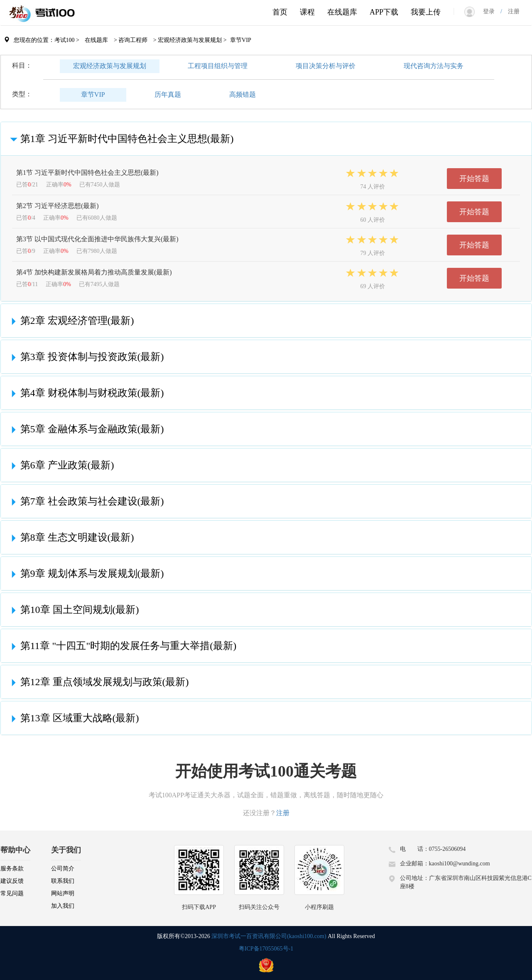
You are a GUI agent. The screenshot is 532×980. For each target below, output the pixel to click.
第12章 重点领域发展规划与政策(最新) (98, 682)
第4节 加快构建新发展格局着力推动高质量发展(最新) (94, 272)
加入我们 (63, 906)
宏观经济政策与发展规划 (110, 66)
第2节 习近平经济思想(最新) (58, 206)
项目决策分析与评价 (326, 66)
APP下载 (384, 12)
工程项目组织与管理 (218, 66)
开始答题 (474, 179)
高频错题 (243, 94)
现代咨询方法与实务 (434, 66)
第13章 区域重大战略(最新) (73, 718)
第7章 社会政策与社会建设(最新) (86, 501)
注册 (511, 11)
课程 (307, 12)
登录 (492, 11)
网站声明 (63, 893)
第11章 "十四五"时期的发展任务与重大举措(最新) (122, 646)
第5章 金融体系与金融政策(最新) (86, 429)
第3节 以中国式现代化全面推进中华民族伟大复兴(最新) (97, 239)
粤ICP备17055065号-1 (266, 949)
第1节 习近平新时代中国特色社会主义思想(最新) (87, 173)
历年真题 (168, 94)
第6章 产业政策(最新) (61, 465)
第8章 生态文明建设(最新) (71, 537)
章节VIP (93, 94)
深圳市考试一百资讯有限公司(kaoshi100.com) (269, 936)
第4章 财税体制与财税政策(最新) (86, 393)
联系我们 (63, 881)
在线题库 (342, 12)
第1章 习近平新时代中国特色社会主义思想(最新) (120, 139)
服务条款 (12, 869)
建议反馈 (12, 881)
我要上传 (426, 12)
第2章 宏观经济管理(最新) (71, 321)
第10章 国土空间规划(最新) (73, 610)
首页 (280, 12)
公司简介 (63, 869)
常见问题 (12, 893)
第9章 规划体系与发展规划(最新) (86, 573)
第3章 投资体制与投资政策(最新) (86, 357)
